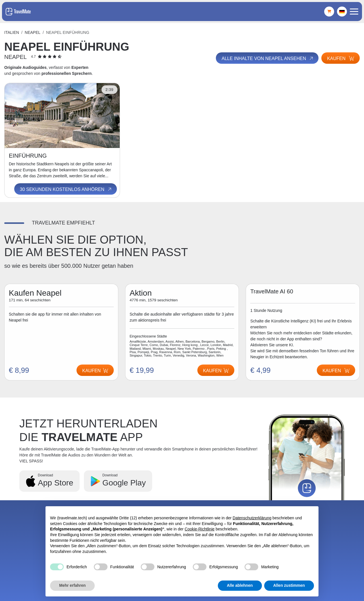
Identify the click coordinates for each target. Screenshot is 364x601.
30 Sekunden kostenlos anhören (66, 189)
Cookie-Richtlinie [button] (199, 529)
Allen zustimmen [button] (289, 585)
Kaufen (341, 58)
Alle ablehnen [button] (240, 585)
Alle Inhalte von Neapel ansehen (268, 58)
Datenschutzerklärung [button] (252, 518)
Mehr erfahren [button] (72, 585)
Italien (12, 32)
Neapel (33, 32)
